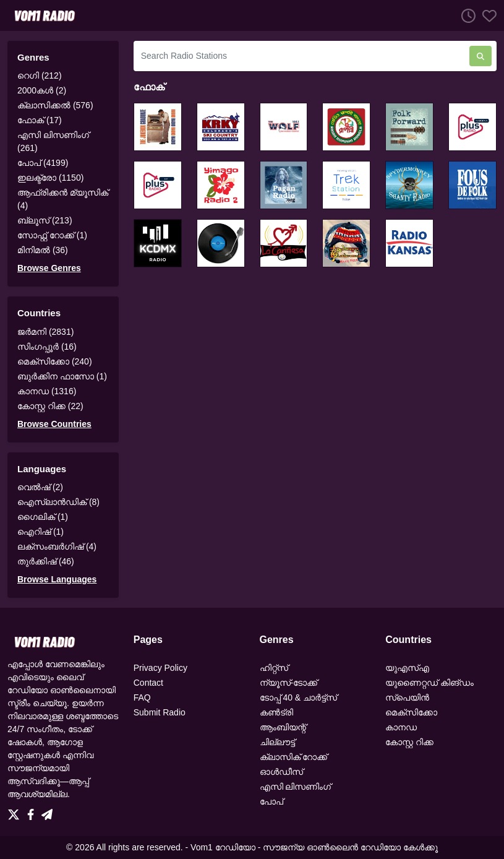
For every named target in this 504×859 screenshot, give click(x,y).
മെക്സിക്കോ (411, 712)
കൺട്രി (276, 712)
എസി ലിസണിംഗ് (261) (53, 141)
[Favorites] (486, 15)
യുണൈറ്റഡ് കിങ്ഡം (429, 683)
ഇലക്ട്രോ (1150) (50, 178)
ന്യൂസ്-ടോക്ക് (289, 683)
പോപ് (271, 801)
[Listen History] (465, 15)
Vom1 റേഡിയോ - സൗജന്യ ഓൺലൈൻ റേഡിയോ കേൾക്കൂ (314, 847)
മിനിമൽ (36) (43, 250)
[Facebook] (33, 811)
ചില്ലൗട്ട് (277, 742)
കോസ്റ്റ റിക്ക (409, 742)
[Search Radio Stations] (301, 56)
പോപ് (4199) (43, 163)
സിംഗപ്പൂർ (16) (47, 347)
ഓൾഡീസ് (281, 772)
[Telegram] (47, 811)
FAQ (142, 697)
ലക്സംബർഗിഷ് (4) (57, 546)
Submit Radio (160, 712)
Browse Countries (54, 424)
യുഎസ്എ (407, 668)
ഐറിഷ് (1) (41, 532)
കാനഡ (401, 727)
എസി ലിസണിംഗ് (296, 787)
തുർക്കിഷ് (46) (46, 561)
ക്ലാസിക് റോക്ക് (294, 757)
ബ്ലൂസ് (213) (45, 220)
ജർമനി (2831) (45, 332)
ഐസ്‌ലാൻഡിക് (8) (58, 502)
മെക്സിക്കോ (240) (55, 361)
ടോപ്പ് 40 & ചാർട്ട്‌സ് (299, 697)
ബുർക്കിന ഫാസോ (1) (62, 376)
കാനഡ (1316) (47, 391)
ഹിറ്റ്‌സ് (274, 668)
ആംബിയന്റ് (283, 727)
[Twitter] (16, 811)
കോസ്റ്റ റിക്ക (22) (50, 406)
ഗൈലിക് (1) (43, 517)
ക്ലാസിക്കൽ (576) (55, 105)
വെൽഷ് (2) (40, 487)
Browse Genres (49, 268)
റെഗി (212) (40, 76)
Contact (148, 683)
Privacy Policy (160, 668)
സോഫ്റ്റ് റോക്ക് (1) (52, 235)
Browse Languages (57, 579)
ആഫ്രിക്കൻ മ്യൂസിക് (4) (63, 199)
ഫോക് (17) (40, 120)
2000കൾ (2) (42, 90)
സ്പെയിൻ (407, 697)
